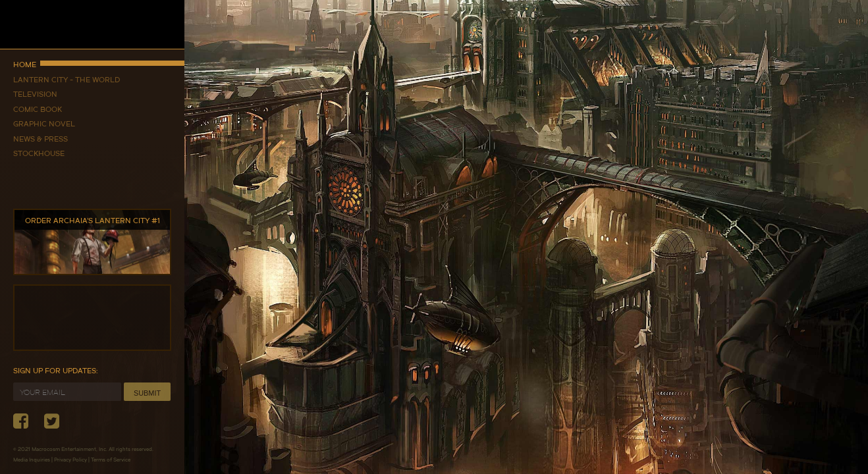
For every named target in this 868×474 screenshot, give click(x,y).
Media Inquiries (32, 460)
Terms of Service (111, 460)
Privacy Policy (70, 460)
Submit (147, 393)
